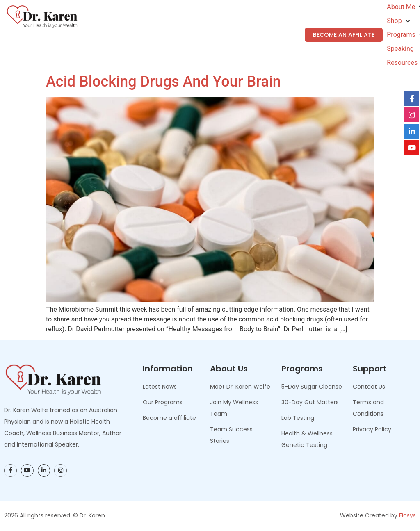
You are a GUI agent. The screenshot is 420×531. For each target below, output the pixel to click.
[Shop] (399, 21)
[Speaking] (400, 49)
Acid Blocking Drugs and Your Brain (163, 82)
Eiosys (407, 515)
